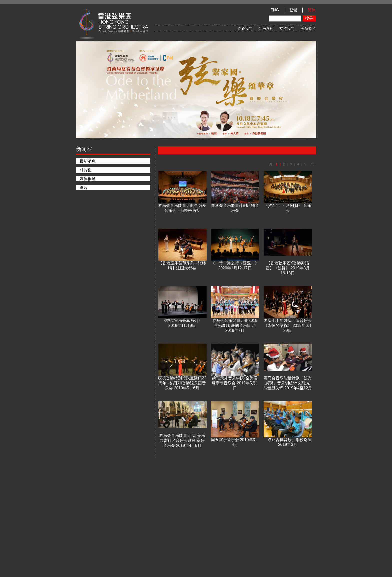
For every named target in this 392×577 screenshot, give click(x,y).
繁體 (293, 10)
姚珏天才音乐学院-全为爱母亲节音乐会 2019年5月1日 (235, 383)
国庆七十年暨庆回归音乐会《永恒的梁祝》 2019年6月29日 (288, 325)
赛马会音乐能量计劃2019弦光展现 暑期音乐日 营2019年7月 (235, 325)
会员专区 (308, 28)
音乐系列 (266, 28)
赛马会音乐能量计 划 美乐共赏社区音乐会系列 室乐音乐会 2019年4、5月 (182, 440)
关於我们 (245, 28)
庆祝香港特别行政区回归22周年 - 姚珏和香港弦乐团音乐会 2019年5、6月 (182, 383)
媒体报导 (88, 179)
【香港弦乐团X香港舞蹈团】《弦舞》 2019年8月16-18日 (288, 268)
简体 (312, 10)
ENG (275, 10)
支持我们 (287, 28)
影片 (84, 187)
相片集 (86, 170)
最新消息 (88, 161)
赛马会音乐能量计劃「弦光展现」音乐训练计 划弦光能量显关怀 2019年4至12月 (288, 383)
